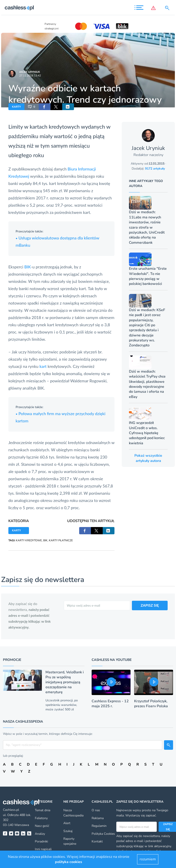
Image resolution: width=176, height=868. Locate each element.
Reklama (98, 818)
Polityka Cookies (103, 834)
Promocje (12, 660)
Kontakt (97, 841)
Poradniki (41, 841)
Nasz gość (42, 826)
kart (43, 366)
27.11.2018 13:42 (30, 76)
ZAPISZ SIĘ (150, 605)
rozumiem (148, 859)
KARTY (16, 107)
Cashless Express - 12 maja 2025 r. (110, 704)
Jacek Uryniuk (30, 72)
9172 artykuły (155, 169)
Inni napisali (43, 849)
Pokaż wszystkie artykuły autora (148, 458)
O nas (96, 810)
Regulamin (99, 826)
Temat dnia (43, 810)
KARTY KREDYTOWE (29, 540)
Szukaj (68, 831)
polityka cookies (69, 862)
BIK (28, 267)
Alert (67, 823)
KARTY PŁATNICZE (61, 540)
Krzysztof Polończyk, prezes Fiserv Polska (151, 704)
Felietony (41, 818)
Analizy (40, 834)
